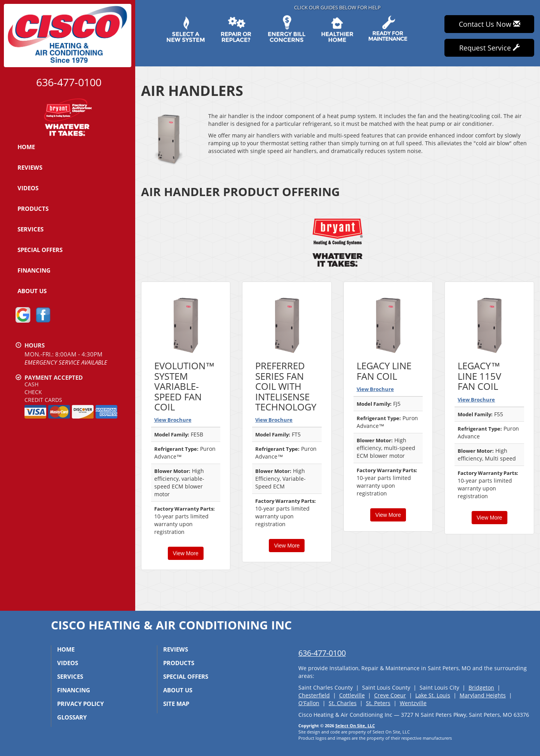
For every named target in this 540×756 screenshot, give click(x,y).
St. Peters (378, 703)
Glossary (72, 717)
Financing (34, 270)
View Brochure (173, 420)
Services (30, 229)
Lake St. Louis (433, 695)
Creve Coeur (390, 695)
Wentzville (413, 703)
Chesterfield (314, 695)
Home (26, 147)
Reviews (30, 167)
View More (186, 553)
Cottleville (352, 695)
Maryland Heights (483, 695)
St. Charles (343, 703)
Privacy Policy (80, 704)
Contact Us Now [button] (489, 24)
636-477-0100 (322, 653)
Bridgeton (481, 687)
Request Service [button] (489, 48)
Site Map (176, 704)
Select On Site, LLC (355, 726)
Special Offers (40, 250)
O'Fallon (309, 703)
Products (33, 209)
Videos (28, 188)
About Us (32, 291)
